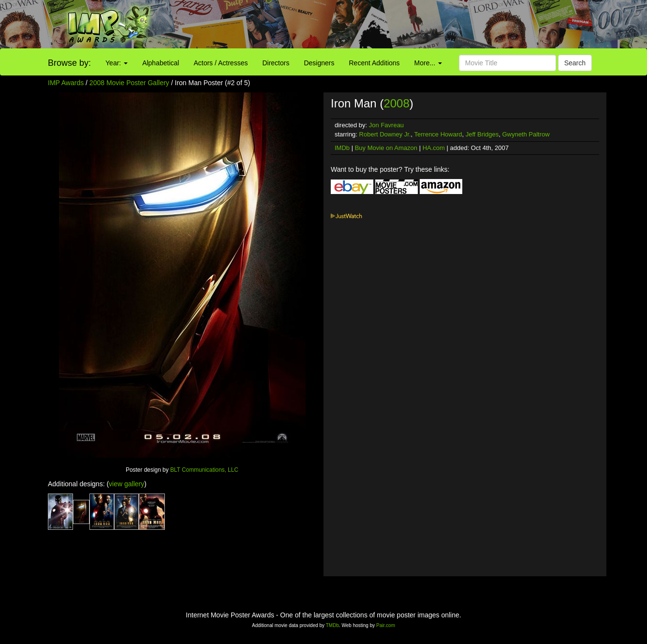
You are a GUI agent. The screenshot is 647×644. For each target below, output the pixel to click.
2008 (396, 103)
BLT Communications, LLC (204, 470)
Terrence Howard (438, 134)
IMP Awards (66, 83)
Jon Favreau (386, 125)
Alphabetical (161, 63)
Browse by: (69, 63)
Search (575, 63)
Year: (117, 63)
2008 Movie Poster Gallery (129, 83)
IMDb (342, 148)
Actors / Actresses (221, 63)
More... (428, 63)
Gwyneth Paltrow (526, 134)
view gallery (126, 484)
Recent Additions (375, 63)
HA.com (434, 148)
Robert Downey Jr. (385, 134)
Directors (276, 63)
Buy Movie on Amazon (386, 148)
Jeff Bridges (482, 134)
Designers (319, 63)
